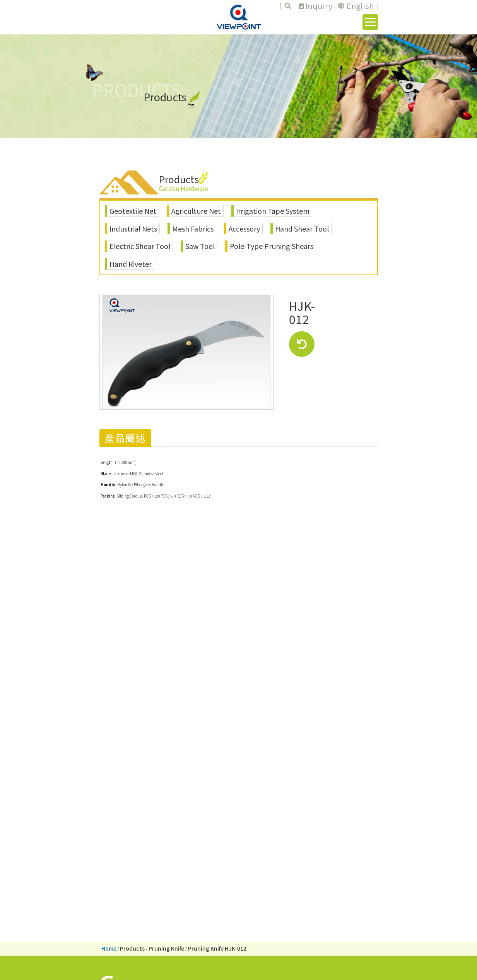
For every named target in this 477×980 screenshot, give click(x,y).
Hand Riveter (131, 264)
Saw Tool (200, 246)
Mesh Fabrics (193, 228)
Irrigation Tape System (273, 211)
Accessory (244, 228)
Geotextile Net (133, 211)
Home (109, 948)
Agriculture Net (196, 211)
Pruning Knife (166, 948)
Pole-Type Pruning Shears (272, 246)
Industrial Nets (133, 228)
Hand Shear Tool (302, 228)
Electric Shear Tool (140, 246)
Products (132, 948)
